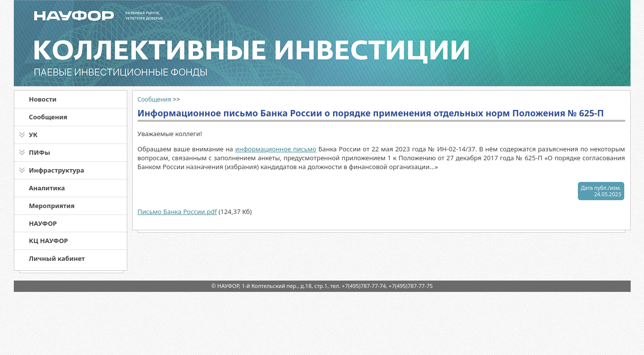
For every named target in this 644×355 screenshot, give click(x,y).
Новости (43, 99)
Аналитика (47, 188)
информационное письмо (276, 149)
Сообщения (48, 117)
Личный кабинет (57, 258)
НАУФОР (43, 223)
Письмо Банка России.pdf (177, 212)
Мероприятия (52, 206)
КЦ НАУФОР (49, 241)
